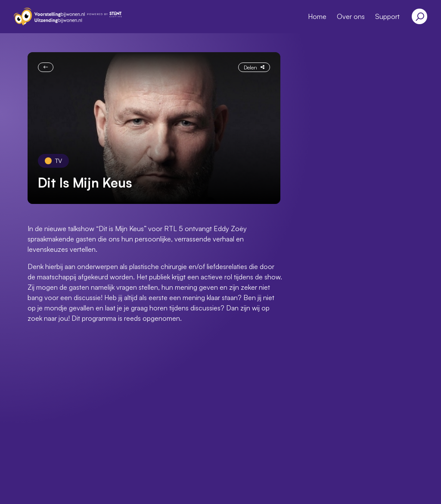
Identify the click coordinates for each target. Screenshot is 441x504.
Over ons (351, 16)
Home (317, 16)
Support (387, 16)
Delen (254, 67)
